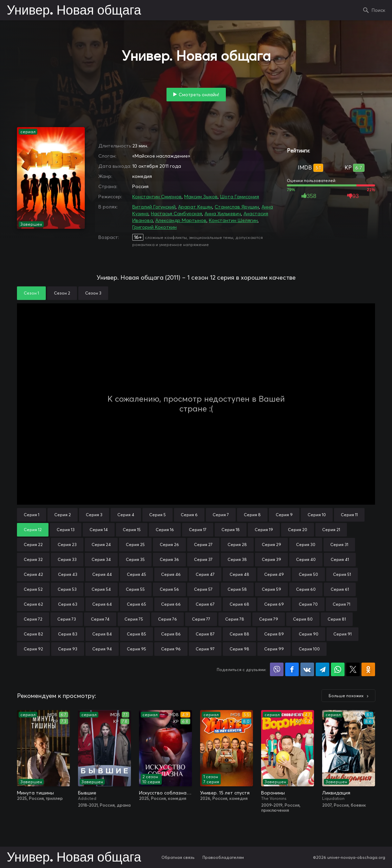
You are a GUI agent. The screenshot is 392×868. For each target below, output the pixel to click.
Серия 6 (189, 515)
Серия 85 (136, 634)
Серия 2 (63, 515)
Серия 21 (331, 530)
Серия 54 (101, 589)
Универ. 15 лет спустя (225, 793)
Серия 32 (33, 559)
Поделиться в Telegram (322, 669)
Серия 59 (271, 589)
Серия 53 (67, 589)
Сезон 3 (93, 293)
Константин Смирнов (157, 197)
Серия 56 (169, 589)
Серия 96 (171, 649)
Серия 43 (68, 574)
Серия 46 (171, 574)
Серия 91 (342, 634)
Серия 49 (274, 574)
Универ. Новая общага (74, 11)
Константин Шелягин (233, 220)
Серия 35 (135, 559)
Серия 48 (239, 574)
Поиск (378, 10)
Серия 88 (239, 634)
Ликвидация (336, 793)
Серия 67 (205, 604)
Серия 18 (231, 530)
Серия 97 (205, 649)
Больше (346, 696)
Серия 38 (237, 559)
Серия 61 (340, 589)
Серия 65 (136, 604)
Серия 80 (303, 619)
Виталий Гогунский (154, 207)
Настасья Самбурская (177, 214)
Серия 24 (101, 544)
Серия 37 (203, 559)
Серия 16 (165, 530)
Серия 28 (237, 544)
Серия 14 (99, 530)
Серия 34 (101, 559)
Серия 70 (308, 604)
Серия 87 (205, 634)
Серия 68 (239, 604)
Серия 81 (337, 619)
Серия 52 (33, 589)
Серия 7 (221, 515)
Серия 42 (33, 574)
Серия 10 (317, 515)
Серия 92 (33, 649)
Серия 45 (136, 574)
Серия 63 (68, 604)
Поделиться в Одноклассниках (368, 669)
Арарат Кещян (195, 207)
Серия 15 (132, 530)
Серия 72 (33, 619)
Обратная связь (178, 857)
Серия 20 (298, 530)
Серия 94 (102, 649)
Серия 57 (203, 589)
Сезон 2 (62, 293)
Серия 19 (264, 530)
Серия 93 (68, 649)
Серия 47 (205, 574)
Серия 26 (169, 544)
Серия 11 (349, 515)
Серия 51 (342, 574)
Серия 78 (235, 619)
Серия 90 (309, 634)
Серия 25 (135, 544)
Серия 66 (171, 604)
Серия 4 (126, 515)
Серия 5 (158, 515)
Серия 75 (134, 619)
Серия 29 (271, 544)
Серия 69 (274, 604)
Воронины (273, 793)
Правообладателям (223, 857)
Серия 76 (168, 619)
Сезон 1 (31, 293)
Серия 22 (33, 544)
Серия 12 (33, 530)
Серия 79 (269, 619)
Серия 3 (94, 515)
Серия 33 (67, 559)
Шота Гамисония (240, 197)
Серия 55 (135, 589)
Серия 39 (271, 559)
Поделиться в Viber (277, 669)
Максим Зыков (201, 197)
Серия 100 (309, 649)
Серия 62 (33, 604)
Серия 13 (66, 530)
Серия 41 (340, 559)
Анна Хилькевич (223, 214)
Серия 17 (198, 530)
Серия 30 (306, 544)
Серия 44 (102, 574)
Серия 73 (67, 619)
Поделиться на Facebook (292, 669)
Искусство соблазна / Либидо (165, 793)
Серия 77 (201, 619)
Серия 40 (306, 559)
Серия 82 (33, 634)
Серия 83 (68, 634)
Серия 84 (102, 634)
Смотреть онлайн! (199, 95)
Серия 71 (341, 604)
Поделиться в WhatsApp (338, 669)
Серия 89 (274, 634)
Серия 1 (32, 515)
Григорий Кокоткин (154, 227)
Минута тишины (35, 793)
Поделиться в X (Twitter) (353, 669)
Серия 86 (171, 634)
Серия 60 (306, 589)
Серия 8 (252, 515)
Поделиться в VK (307, 669)
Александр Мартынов (181, 220)
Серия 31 (339, 544)
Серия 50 (308, 574)
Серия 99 (274, 649)
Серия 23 (67, 544)
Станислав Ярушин (237, 207)
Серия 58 (237, 589)
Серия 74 (100, 619)
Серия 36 (169, 559)
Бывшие (87, 793)
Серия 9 (284, 515)
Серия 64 (102, 604)
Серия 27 (203, 544)
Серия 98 (239, 649)
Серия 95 (136, 649)
